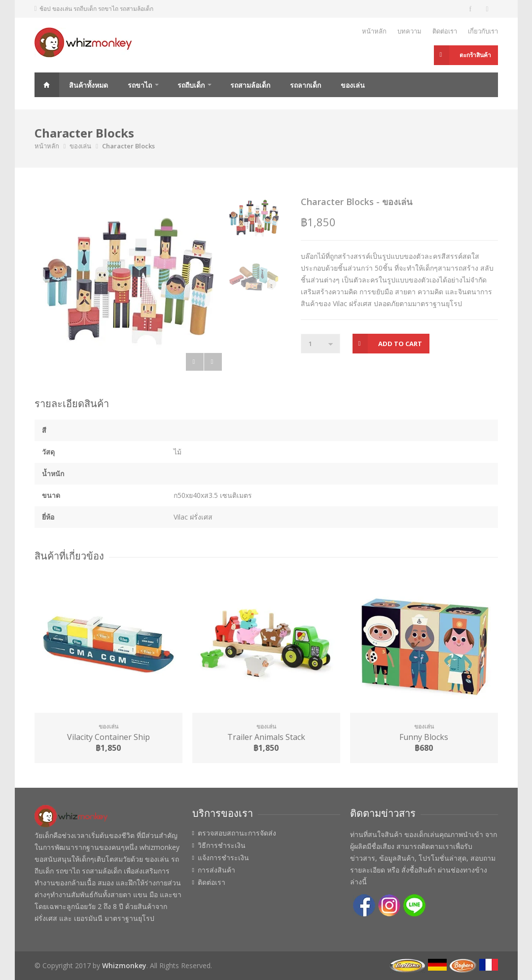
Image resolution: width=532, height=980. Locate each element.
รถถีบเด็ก (191, 85)
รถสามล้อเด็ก (250, 85)
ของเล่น (353, 85)
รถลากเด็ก (305, 85)
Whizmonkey (124, 965)
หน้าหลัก (374, 31)
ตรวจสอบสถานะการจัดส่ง (237, 833)
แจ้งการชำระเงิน (223, 858)
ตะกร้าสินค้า (475, 55)
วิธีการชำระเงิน (222, 845)
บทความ (409, 31)
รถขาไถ (140, 85)
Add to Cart (400, 344)
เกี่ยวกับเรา (483, 31)
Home (47, 85)
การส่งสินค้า (216, 870)
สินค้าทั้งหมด (89, 85)
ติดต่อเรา (445, 31)
